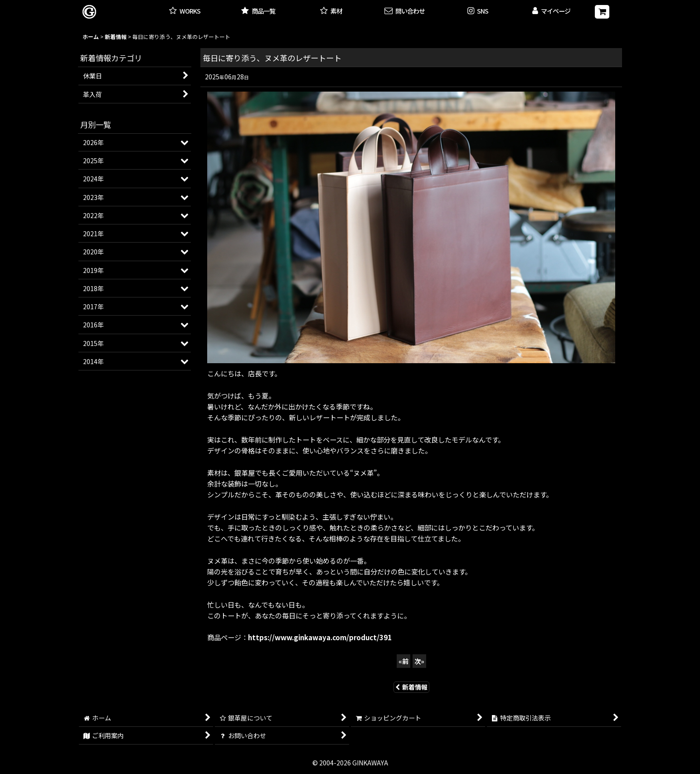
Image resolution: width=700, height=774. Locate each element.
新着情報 (411, 687)
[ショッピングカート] (602, 12)
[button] (478, 12)
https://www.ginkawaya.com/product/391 (320, 637)
